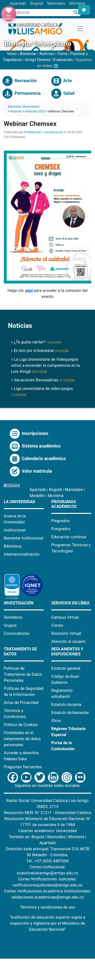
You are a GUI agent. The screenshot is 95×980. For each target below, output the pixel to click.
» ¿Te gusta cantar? (36, 342)
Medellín (37, 496)
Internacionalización (22, 554)
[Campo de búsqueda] (43, 13)
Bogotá (37, 3)
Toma (62, 54)
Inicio (12, 54)
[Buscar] (76, 13)
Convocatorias (17, 633)
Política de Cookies (21, 725)
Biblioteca (13, 546)
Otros (56, 721)
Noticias (47, 54)
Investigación (19, 603)
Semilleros (13, 617)
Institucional (15, 530)
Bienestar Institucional (24, 538)
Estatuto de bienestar (70, 713)
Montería (77, 3)
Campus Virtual (65, 617)
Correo (57, 625)
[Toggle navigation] (80, 29)
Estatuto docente (66, 705)
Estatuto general (66, 668)
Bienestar (28, 54)
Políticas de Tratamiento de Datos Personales (23, 674)
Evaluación (63, 60)
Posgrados (61, 529)
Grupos (10, 625)
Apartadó (18, 3)
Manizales (56, 3)
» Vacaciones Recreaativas (43, 380)
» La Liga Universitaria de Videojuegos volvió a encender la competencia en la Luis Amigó (45, 365)
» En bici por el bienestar (40, 351)
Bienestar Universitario (24, 106)
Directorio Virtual (66, 633)
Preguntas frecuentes (23, 767)
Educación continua (69, 537)
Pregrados (60, 521)
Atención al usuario (68, 641)
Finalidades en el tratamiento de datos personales (22, 739)
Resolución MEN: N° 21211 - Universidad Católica (47, 813)
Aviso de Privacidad (21, 703)
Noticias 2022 (35, 111)
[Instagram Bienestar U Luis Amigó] (56, 66)
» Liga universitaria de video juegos (42, 391)
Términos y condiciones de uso (47, 907)
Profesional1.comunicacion (44, 132)
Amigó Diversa (37, 60)
